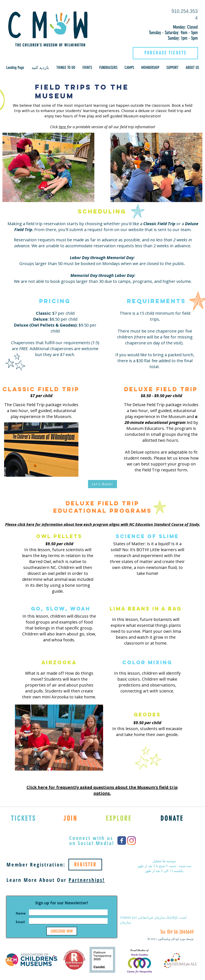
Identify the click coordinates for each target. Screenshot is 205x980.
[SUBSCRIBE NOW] (62, 931)
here (62, 127)
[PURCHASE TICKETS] (165, 53)
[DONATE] (172, 818)
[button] (40, 68)
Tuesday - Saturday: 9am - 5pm (173, 33)
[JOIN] (70, 818)
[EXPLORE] (119, 818)
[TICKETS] (23, 818)
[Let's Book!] (102, 484)
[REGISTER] (85, 865)
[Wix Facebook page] (122, 841)
